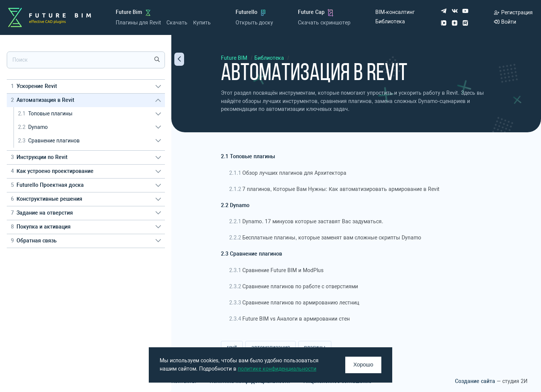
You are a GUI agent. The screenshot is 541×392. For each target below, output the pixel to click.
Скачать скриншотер (324, 23)
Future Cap (311, 12)
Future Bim (129, 12)
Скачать (177, 23)
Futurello (246, 12)
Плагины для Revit (138, 23)
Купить (202, 23)
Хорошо (363, 365)
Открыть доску (255, 23)
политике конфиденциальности (277, 369)
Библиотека (390, 22)
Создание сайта (475, 381)
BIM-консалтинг (395, 12)
